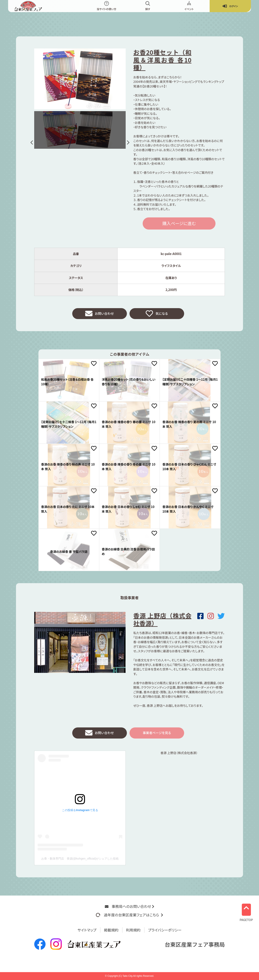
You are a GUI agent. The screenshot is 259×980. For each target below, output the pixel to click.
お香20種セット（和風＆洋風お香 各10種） (162, 60)
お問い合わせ (100, 314)
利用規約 (133, 930)
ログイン (230, 6)
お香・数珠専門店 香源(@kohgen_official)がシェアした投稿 (80, 861)
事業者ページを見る (157, 734)
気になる (157, 314)
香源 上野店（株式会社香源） (162, 621)
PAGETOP (246, 911)
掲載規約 (111, 930)
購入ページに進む (179, 223)
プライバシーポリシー (165, 930)
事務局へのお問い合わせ (129, 906)
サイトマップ (87, 930)
